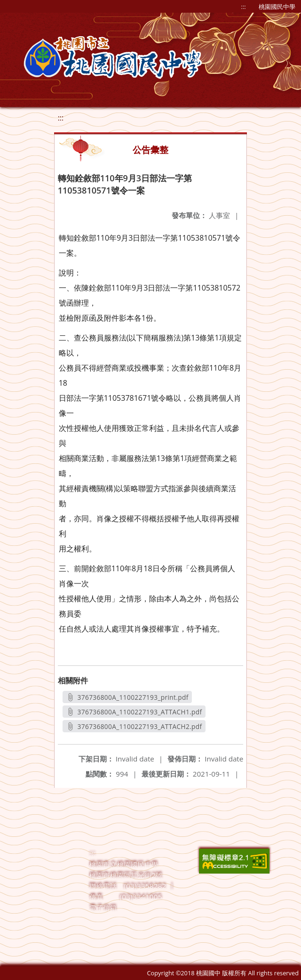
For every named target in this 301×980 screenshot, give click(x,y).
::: (244, 7)
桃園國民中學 (277, 7)
